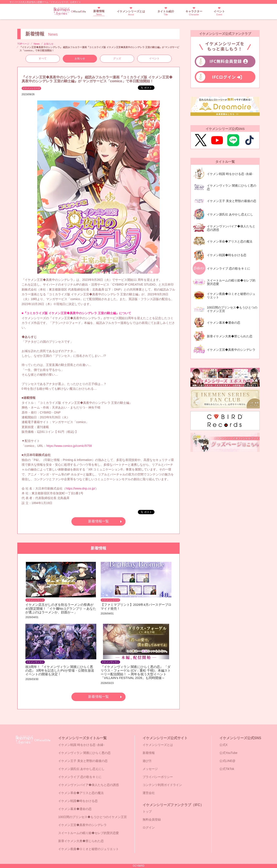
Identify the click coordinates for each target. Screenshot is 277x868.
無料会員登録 (152, 820)
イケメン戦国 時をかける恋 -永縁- (81, 745)
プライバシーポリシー (158, 777)
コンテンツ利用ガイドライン (162, 785)
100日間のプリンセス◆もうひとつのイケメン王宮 (93, 817)
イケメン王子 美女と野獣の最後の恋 (83, 761)
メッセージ (150, 769)
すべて (43, 58)
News (37, 44)
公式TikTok (227, 769)
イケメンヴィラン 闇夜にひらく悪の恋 (84, 753)
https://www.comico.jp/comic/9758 (69, 446)
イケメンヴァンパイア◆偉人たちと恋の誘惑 (89, 785)
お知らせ (49, 44)
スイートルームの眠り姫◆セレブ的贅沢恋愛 (89, 833)
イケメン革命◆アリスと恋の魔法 (81, 793)
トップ (147, 811)
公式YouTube (228, 753)
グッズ (117, 58)
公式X (223, 745)
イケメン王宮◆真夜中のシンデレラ (82, 825)
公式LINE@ (227, 761)
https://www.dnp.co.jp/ (80, 488)
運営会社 (149, 793)
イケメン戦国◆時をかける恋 (78, 801)
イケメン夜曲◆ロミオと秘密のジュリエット (89, 849)
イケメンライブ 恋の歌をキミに (80, 777)
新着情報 (99, 13)
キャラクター (194, 13)
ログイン (149, 828)
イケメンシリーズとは (131, 13)
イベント (219, 13)
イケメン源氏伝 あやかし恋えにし (81, 769)
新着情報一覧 (98, 521)
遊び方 (147, 761)
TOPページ (23, 44)
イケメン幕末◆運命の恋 (75, 809)
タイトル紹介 (166, 13)
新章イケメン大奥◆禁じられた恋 (81, 841)
